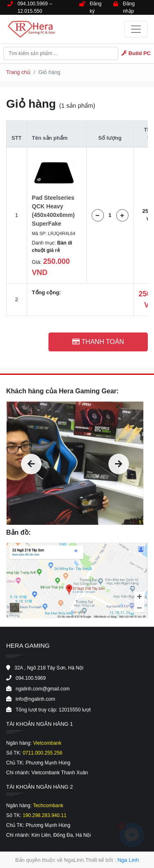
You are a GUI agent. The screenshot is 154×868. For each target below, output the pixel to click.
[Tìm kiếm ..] (61, 53)
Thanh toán (98, 342)
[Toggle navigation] (136, 29)
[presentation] (31, 464)
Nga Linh (128, 860)
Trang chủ (18, 72)
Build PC (136, 53)
